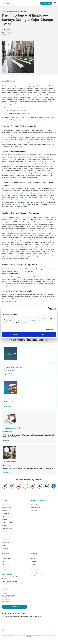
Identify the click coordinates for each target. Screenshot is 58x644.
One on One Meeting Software (9, 581)
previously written (12, 191)
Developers (5, 570)
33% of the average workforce (35, 251)
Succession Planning (7, 528)
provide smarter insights (11, 301)
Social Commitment (36, 576)
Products (5, 500)
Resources (5, 554)
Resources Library (6, 558)
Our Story (33, 558)
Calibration (4, 525)
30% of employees (15, 233)
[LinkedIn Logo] (53, 630)
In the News (34, 561)
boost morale (26, 204)
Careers (33, 564)
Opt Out (15, 334)
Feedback (4, 519)
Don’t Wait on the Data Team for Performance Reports (13, 578)
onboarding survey (29, 235)
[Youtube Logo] (55, 630)
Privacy (33, 567)
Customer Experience (38, 500)
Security (4, 546)
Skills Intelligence (6, 531)
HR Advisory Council (36, 570)
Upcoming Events (6, 567)
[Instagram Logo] (50, 630)
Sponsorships (34, 573)
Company (34, 554)
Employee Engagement (8, 522)
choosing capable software (17, 173)
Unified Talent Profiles (7, 534)
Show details (49, 329)
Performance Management (8, 505)
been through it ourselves (12, 135)
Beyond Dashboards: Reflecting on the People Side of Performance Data (28, 469)
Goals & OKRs (5, 511)
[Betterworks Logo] (7, 3)
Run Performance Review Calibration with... (13, 584)
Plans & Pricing (6, 543)
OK (43, 334)
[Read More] (29, 441)
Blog (3, 561)
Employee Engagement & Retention (14, 12)
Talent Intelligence (6, 508)
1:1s (3, 516)
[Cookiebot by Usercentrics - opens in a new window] (49, 309)
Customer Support (35, 508)
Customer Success (36, 505)
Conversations (5, 514)
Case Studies (34, 511)
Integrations (5, 540)
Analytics (4, 537)
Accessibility (5, 549)
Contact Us (5, 589)
